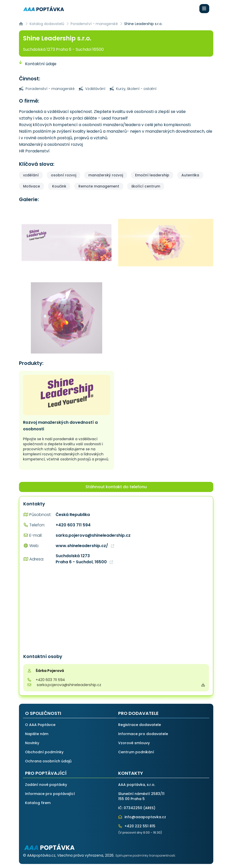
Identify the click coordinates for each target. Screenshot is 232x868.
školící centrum (146, 186)
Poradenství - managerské (94, 24)
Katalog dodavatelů (47, 24)
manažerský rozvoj (106, 175)
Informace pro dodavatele (143, 734)
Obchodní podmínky (44, 752)
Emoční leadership (152, 175)
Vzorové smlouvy (134, 743)
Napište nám (37, 734)
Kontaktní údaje (38, 64)
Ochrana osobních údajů (48, 761)
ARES (149, 808)
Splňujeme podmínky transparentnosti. (146, 855)
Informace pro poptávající (50, 794)
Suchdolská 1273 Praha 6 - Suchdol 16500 (63, 49)
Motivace (31, 186)
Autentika (190, 175)
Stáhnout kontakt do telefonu (116, 487)
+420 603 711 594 (73, 525)
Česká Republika (73, 515)
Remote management (99, 186)
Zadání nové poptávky (46, 785)
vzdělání (31, 175)
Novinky (32, 743)
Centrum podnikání (136, 752)
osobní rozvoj (64, 175)
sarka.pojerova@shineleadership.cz (93, 535)
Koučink (59, 186)
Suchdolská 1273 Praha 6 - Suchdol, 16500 (84, 559)
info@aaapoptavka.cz (142, 817)
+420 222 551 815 (137, 826)
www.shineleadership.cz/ (85, 546)
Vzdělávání (92, 89)
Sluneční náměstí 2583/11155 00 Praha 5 (141, 796)
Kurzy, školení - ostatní (133, 89)
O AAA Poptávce (40, 725)
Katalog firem (38, 803)
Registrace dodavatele (140, 725)
